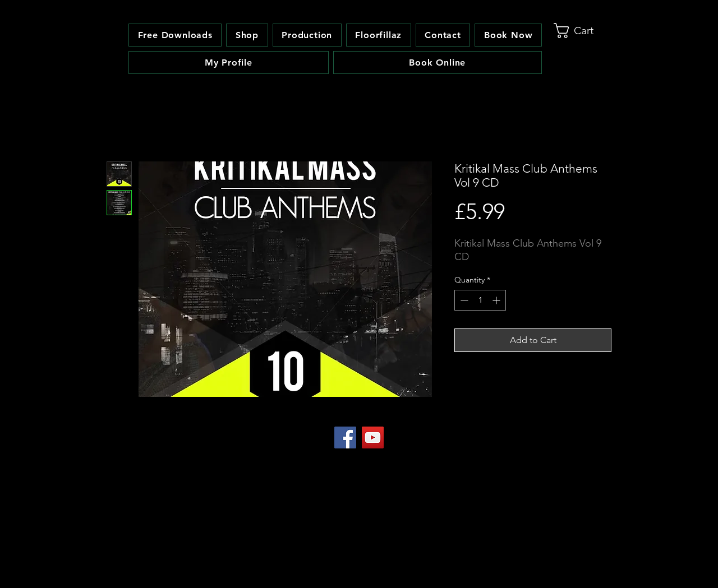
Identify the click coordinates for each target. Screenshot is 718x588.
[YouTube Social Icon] (373, 437)
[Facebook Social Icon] (345, 437)
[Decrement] (463, 300)
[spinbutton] (480, 300)
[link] (583, 31)
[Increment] (497, 300)
